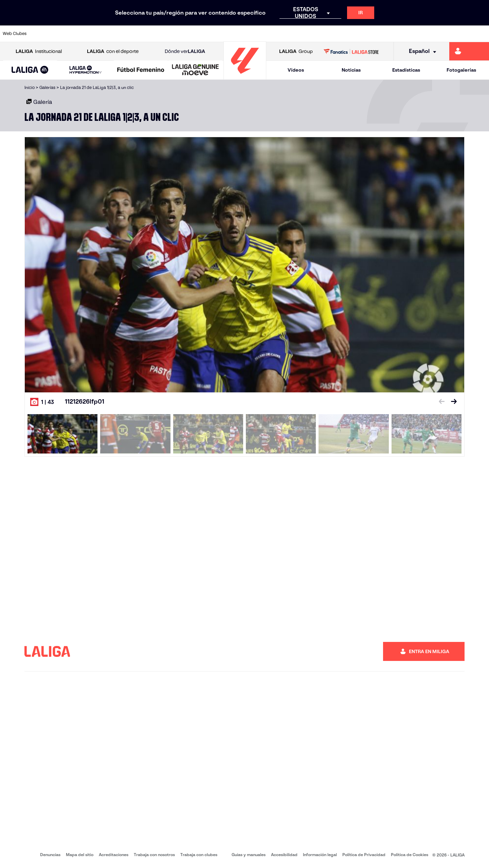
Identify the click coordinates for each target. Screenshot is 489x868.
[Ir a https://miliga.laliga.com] (469, 51)
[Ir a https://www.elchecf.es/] (136, 34)
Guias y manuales (249, 855)
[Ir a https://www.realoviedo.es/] (389, 34)
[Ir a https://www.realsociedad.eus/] (412, 34)
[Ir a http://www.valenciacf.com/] (458, 34)
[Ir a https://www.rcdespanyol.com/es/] (297, 34)
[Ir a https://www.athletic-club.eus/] (44, 34)
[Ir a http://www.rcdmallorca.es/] (320, 34)
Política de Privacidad (364, 855)
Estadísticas (406, 70)
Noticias (351, 70)
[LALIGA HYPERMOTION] (85, 70)
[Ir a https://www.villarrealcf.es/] (481, 34)
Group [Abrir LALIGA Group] (296, 51)
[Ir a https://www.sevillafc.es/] (435, 34)
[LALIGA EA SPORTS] (30, 70)
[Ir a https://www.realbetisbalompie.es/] (343, 34)
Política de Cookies (410, 855)
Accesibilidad (284, 855)
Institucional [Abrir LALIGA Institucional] (39, 51)
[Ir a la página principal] (245, 77)
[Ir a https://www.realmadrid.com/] (366, 34)
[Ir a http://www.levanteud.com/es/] (228, 34)
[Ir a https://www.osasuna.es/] (90, 34)
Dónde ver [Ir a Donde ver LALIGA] (185, 51)
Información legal (320, 855)
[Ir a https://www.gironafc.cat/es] (205, 34)
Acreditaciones (114, 855)
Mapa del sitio (80, 855)
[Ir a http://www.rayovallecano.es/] (251, 34)
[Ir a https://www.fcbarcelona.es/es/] (159, 34)
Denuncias (50, 855)
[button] (30, 70)
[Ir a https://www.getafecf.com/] (182, 34)
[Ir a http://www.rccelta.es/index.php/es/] (274, 34)
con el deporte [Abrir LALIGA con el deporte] (113, 51)
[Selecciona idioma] (420, 51)
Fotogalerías (461, 70)
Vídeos (296, 70)
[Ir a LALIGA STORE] (351, 51)
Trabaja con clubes (199, 855)
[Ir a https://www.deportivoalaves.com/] (113, 34)
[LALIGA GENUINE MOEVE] (195, 70)
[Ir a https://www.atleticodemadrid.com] (67, 34)
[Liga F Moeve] (141, 70)
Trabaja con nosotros (154, 855)
